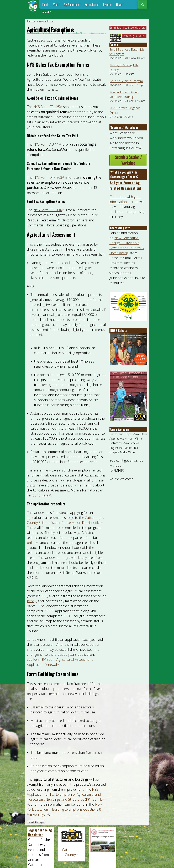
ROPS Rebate (119, 331)
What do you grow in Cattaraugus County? (124, 174)
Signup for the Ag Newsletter (40, 832)
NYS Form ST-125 (48, 107)
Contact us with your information (125, 199)
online (33, 543)
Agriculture (46, 21)
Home (31, 21)
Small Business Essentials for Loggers (132, 28)
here (46, 495)
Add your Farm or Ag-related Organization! (125, 185)
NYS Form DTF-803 (49, 177)
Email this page (36, 822)
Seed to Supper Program (126, 81)
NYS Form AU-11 (47, 144)
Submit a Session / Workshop (128, 160)
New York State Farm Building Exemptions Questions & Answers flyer (64, 809)
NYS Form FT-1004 (49, 210)
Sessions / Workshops (124, 127)
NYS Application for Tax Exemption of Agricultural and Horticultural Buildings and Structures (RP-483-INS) (65, 797)
